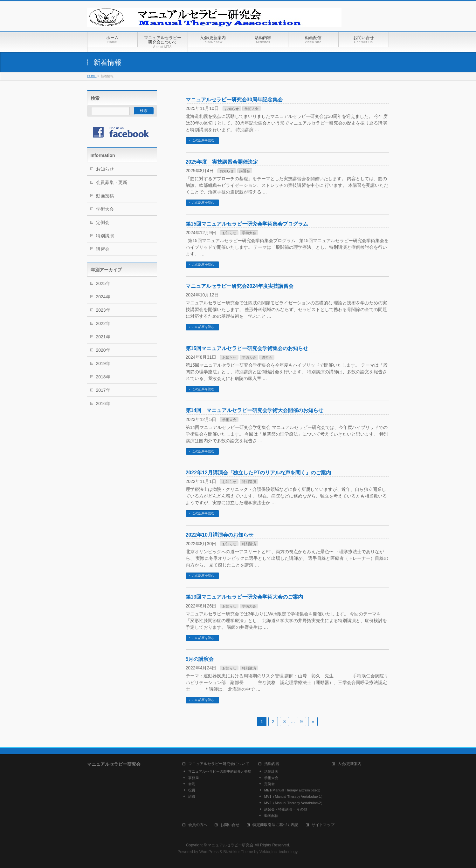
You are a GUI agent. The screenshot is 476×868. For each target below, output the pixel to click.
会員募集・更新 (112, 182)
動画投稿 (105, 196)
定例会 (103, 222)
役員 (192, 790)
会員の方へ (198, 825)
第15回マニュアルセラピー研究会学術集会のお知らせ (247, 348)
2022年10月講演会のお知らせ (220, 535)
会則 (192, 784)
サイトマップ (323, 825)
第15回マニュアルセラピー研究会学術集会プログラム (247, 224)
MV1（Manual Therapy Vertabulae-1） (294, 797)
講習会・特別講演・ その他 (286, 809)
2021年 (103, 337)
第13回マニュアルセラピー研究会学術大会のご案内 (245, 597)
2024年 (103, 297)
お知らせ (232, 109)
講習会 (245, 171)
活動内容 (272, 764)
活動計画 (271, 771)
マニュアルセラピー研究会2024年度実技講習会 (240, 286)
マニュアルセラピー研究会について (219, 764)
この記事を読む (203, 140)
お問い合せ (230, 825)
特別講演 (249, 482)
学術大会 (252, 109)
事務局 (193, 778)
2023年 (103, 310)
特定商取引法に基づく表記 (275, 825)
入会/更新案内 (350, 764)
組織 (192, 797)
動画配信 (271, 816)
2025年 (103, 283)
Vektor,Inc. (269, 852)
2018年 (103, 377)
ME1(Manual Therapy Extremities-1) (292, 790)
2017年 (103, 390)
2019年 (103, 363)
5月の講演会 (200, 659)
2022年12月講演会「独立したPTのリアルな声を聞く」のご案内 (259, 473)
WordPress (209, 852)
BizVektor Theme (238, 852)
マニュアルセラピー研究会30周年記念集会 (234, 100)
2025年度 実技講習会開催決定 (222, 162)
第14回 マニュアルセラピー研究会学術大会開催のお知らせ (255, 410)
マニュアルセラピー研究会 (231, 845)
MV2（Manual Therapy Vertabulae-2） (294, 803)
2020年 (103, 350)
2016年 (103, 403)
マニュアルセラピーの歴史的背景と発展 (220, 771)
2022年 (103, 323)
